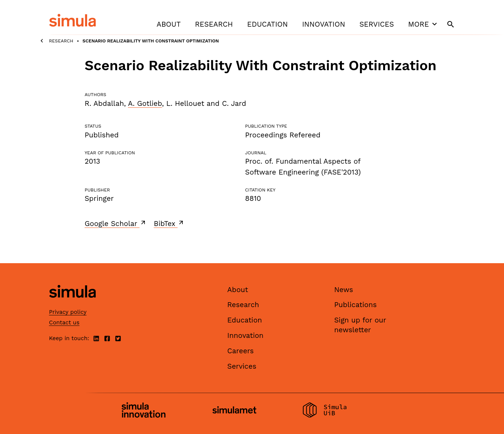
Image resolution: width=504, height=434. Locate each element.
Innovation (324, 24)
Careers (241, 351)
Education (268, 24)
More (424, 24)
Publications (356, 305)
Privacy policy (68, 312)
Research (214, 24)
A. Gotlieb (145, 103)
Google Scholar (116, 223)
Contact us (64, 322)
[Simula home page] (72, 304)
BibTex (169, 223)
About (169, 24)
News (344, 290)
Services (377, 24)
